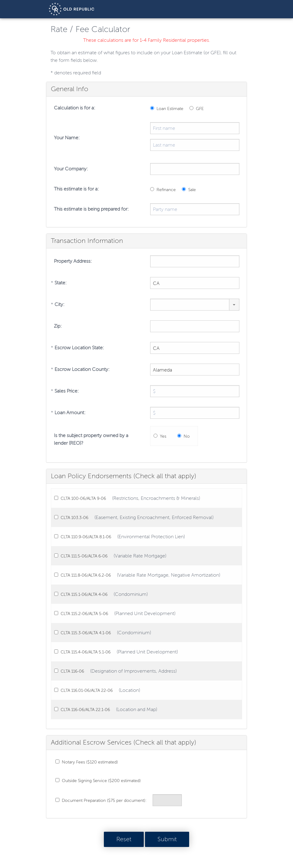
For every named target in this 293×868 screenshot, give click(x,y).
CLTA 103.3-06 (74, 518)
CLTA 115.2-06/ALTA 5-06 (84, 614)
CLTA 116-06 (72, 671)
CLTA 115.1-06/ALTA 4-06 (84, 594)
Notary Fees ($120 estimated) (90, 762)
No (187, 436)
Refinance (166, 190)
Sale (192, 190)
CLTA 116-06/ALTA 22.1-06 (85, 710)
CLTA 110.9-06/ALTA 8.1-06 (86, 537)
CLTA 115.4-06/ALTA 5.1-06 (86, 652)
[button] (234, 305)
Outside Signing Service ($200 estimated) (101, 781)
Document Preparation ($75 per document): (104, 800)
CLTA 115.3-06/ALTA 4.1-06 (86, 633)
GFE (200, 109)
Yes (163, 436)
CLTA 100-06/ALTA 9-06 (83, 498)
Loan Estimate (170, 109)
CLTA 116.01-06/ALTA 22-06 (87, 690)
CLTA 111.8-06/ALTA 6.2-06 (86, 575)
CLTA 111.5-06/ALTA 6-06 (84, 556)
